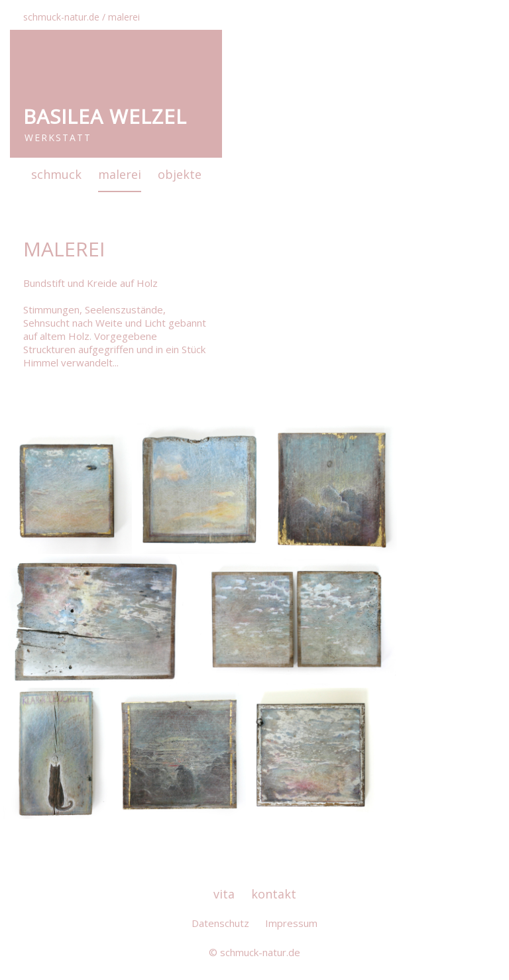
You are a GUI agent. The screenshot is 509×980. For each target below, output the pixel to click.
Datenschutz (220, 923)
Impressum (291, 923)
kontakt (274, 894)
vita (224, 894)
